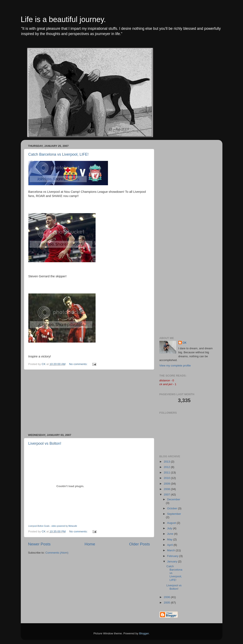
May (170, 539)
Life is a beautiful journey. (63, 19)
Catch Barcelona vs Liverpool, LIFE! (58, 154)
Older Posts (140, 544)
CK (185, 343)
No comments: (79, 364)
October (173, 508)
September (174, 514)
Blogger (144, 633)
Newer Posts (39, 544)
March (171, 550)
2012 (167, 467)
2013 (167, 462)
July (170, 528)
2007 (167, 495)
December (174, 499)
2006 (167, 597)
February (173, 556)
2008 (167, 489)
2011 (167, 473)
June (171, 534)
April (170, 545)
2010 (167, 478)
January (173, 561)
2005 (167, 603)
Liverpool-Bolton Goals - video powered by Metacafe (53, 526)
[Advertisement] (89, 402)
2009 (167, 484)
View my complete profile (175, 366)
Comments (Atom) (57, 553)
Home (90, 544)
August (172, 523)
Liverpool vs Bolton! (45, 443)
